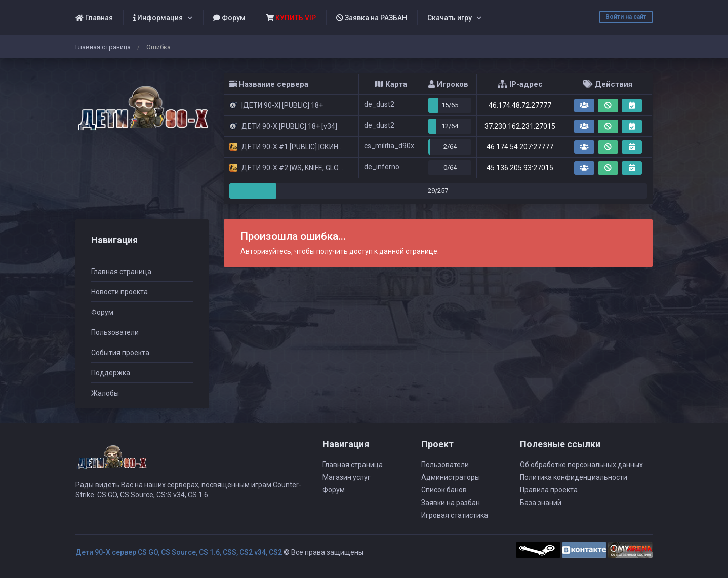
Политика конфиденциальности (574, 477)
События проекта (120, 353)
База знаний (541, 503)
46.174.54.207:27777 (520, 147)
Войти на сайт (626, 17)
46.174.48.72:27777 (520, 105)
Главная (94, 18)
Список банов (444, 490)
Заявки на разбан (451, 503)
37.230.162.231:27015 (520, 126)
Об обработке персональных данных (581, 465)
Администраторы (451, 477)
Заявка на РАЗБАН (372, 18)
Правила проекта (549, 490)
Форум (229, 18)
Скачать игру (450, 18)
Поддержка (111, 373)
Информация (158, 18)
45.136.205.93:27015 (520, 168)
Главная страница (103, 47)
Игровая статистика (455, 515)
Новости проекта (119, 292)
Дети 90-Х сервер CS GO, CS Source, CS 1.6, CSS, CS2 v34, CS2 (179, 552)
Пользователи (115, 332)
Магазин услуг (347, 477)
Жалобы (105, 393)
